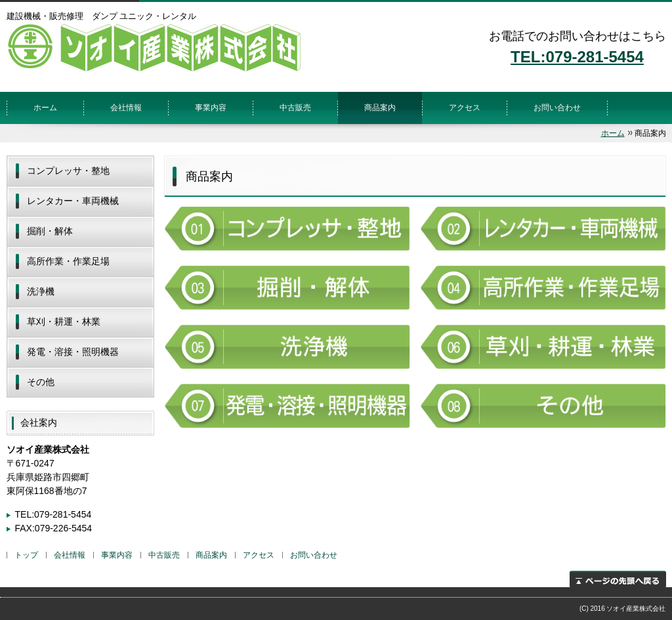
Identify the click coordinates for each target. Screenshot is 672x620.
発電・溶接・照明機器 (73, 352)
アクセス (465, 108)
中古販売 (295, 108)
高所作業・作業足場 (68, 261)
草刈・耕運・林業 (64, 321)
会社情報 (126, 108)
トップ (26, 555)
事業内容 (211, 108)
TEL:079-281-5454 (577, 57)
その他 (41, 382)
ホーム (45, 108)
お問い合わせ (557, 108)
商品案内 (380, 108)
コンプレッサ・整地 (68, 171)
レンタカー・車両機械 (73, 201)
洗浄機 (41, 291)
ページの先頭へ (618, 579)
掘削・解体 (50, 231)
